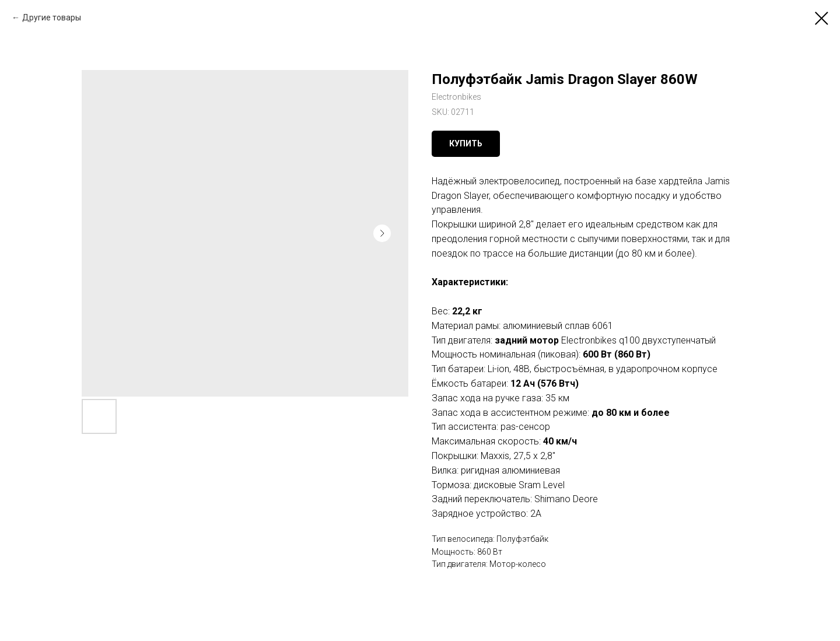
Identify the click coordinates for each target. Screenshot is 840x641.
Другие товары (52, 17)
